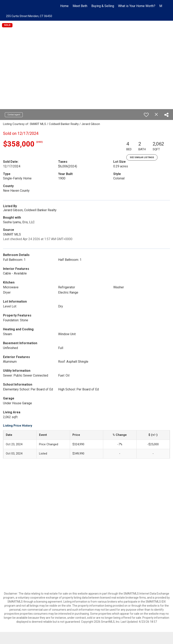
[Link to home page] (13, 6)
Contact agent (14, 115)
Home (64, 6)
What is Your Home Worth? (137, 6)
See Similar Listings (142, 157)
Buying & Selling (103, 6)
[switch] (146, 115)
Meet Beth (80, 6)
